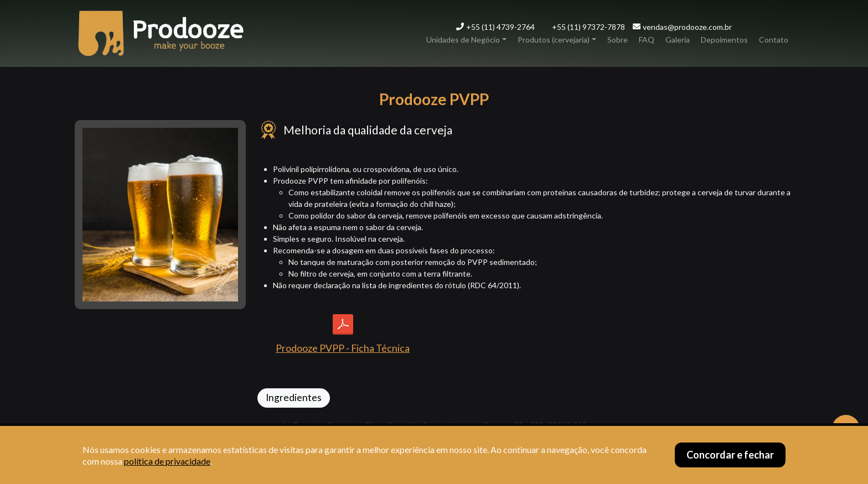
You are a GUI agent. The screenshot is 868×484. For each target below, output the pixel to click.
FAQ (647, 40)
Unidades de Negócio (463, 40)
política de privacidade (167, 461)
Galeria (678, 40)
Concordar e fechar (730, 455)
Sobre (618, 40)
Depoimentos (724, 40)
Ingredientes (294, 397)
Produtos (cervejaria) (554, 40)
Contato (774, 40)
